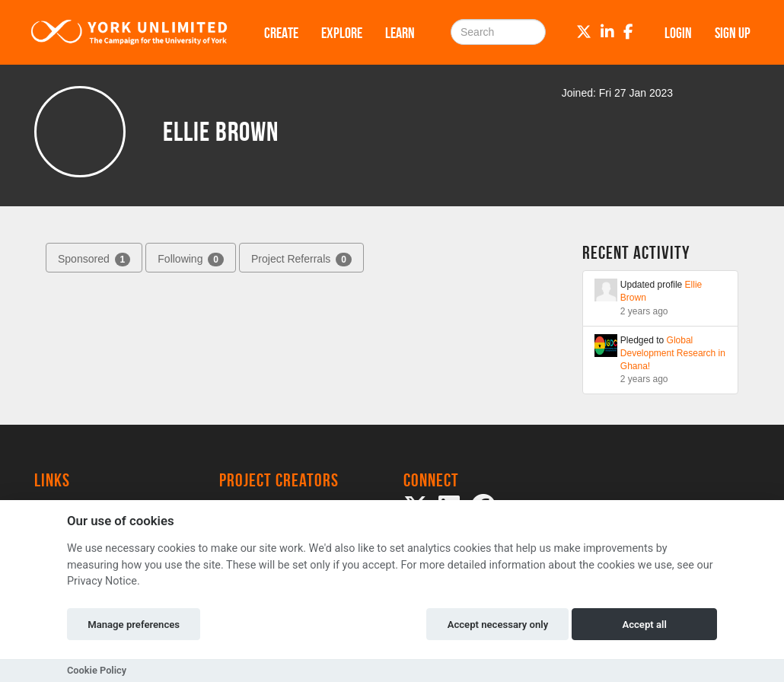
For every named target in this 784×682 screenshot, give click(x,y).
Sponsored (94, 260)
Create (281, 33)
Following (191, 260)
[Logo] (129, 32)
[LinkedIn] (607, 32)
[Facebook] (628, 32)
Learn (400, 33)
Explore (342, 33)
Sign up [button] (733, 33)
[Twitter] (584, 32)
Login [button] (678, 33)
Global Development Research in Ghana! (673, 353)
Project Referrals (301, 260)
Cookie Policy (97, 670)
